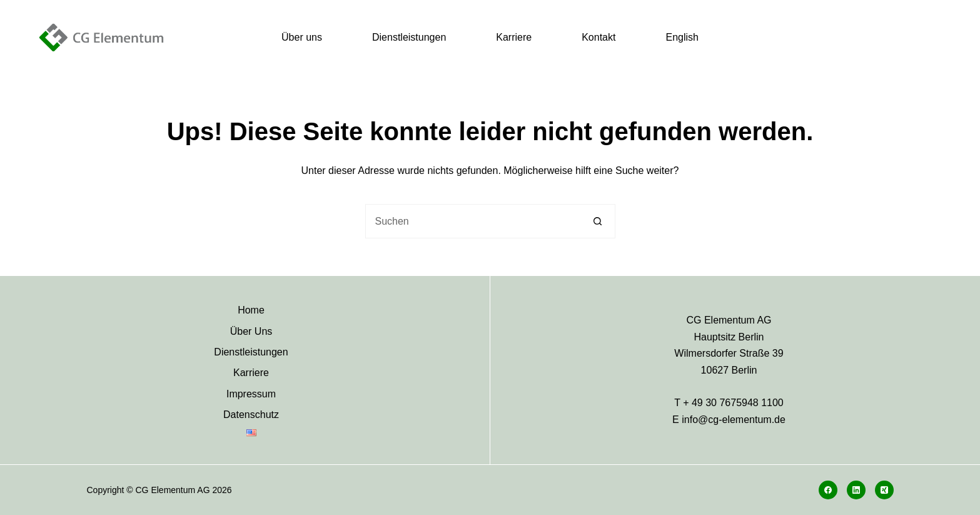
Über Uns (251, 331)
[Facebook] (828, 490)
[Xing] (884, 490)
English (682, 37)
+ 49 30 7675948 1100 (733, 403)
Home (251, 310)
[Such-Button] (598, 221)
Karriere (514, 37)
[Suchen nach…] (473, 221)
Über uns (302, 37)
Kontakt (599, 37)
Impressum (251, 394)
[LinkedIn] (856, 490)
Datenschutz (251, 415)
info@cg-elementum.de (734, 420)
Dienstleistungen (409, 37)
